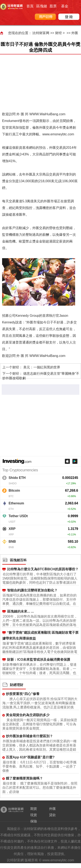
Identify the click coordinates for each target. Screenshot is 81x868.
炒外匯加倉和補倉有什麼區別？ (29, 736)
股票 (53, 6)
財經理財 (17, 685)
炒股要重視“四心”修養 (23, 694)
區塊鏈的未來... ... (20, 611)
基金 (65, 6)
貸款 (52, 815)
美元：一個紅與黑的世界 (42, 367)
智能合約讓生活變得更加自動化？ (32, 590)
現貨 (34, 815)
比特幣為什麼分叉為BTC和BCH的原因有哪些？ (43, 569)
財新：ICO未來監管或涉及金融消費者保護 (39, 660)
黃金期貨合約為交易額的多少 (28, 715)
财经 (59, 33)
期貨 (34, 809)
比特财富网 (41, 33)
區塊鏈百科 (18, 560)
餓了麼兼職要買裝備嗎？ (24, 778)
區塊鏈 (42, 6)
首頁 (30, 6)
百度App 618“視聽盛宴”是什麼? (30, 757)
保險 (34, 821)
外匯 (75, 33)
